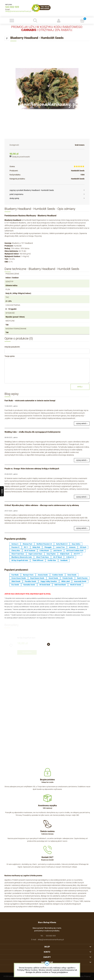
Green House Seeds (19, 578)
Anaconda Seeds (80, 581)
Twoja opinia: (10, 356)
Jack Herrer (58, 551)
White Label (66, 581)
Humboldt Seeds (78, 171)
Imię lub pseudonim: (12, 347)
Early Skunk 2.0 (62, 544)
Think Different (38, 560)
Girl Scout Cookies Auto (75, 551)
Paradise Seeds (30, 581)
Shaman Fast (27, 544)
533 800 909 (12, 7)
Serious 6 (15, 544)
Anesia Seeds (43, 575)
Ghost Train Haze (18, 554)
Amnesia (72, 547)
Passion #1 (15, 547)
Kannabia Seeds (29, 585)
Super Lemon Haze (35, 554)
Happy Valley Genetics (49, 581)
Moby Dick (36, 547)
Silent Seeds (16, 581)
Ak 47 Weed (57, 557)
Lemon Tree (60, 547)
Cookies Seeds (58, 575)
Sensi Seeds (72, 575)
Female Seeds (68, 578)
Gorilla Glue (52, 560)
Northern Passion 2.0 (44, 544)
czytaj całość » (82, 423)
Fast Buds (15, 575)
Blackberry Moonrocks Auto (22, 557)
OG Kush (83, 547)
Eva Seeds (15, 585)
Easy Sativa (76, 544)
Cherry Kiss (16, 551)
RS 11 (26, 547)
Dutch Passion (82, 578)
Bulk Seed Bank (60, 585)
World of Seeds (76, 585)
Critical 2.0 (70, 557)
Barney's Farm (28, 575)
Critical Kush (44, 551)
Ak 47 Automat (30, 551)
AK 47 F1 (77, 554)
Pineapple (48, 547)
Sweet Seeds (53, 578)
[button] (12, 21)
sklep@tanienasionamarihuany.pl (18, 11)
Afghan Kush (65, 554)
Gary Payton (51, 554)
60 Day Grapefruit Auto (20, 560)
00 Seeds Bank (45, 585)
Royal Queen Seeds (37, 578)
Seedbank (64, 560)
